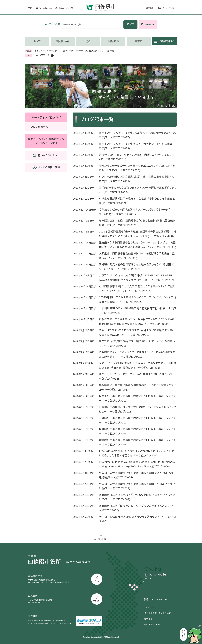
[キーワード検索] (93, 24)
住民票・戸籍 (63, 41)
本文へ (31, 8)
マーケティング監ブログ (86, 51)
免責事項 (148, 619)
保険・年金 (113, 41)
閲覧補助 (149, 8)
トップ (37, 41)
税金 (88, 41)
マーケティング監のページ (61, 51)
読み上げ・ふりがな (66, 8)
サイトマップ (150, 608)
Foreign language (46, 8)
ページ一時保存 (168, 8)
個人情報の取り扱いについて (158, 613)
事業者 (139, 41)
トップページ (41, 51)
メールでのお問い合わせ (159, 600)
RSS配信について (153, 624)
